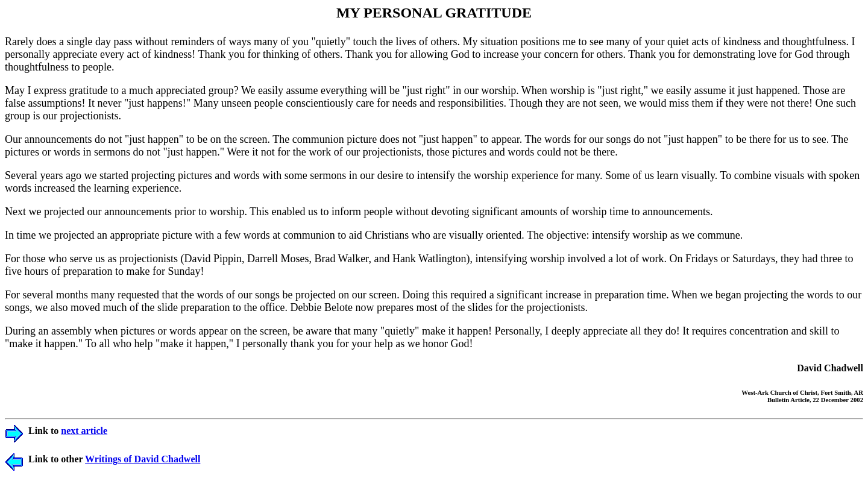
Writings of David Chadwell (143, 459)
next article (84, 431)
